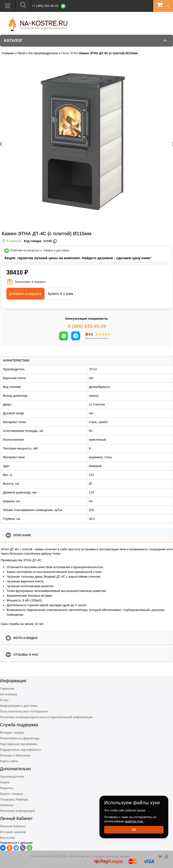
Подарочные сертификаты (21, 750)
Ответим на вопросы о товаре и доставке (40, 251)
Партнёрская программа (19, 744)
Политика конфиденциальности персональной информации (46, 717)
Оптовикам (8, 694)
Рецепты (7, 788)
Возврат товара (12, 733)
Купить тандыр (12, 794)
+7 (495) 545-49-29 (45, 6)
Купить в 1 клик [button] (61, 294)
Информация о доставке (19, 706)
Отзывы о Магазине (15, 755)
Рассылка (7, 838)
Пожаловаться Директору (20, 738)
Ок (134, 830)
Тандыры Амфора (14, 799)
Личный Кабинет (13, 826)
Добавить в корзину (25, 294)
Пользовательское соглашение (24, 711)
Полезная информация (18, 811)
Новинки (7, 805)
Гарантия (7, 689)
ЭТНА (93, 369)
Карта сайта (9, 761)
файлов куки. (134, 821)
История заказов (13, 832)
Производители (12, 777)
